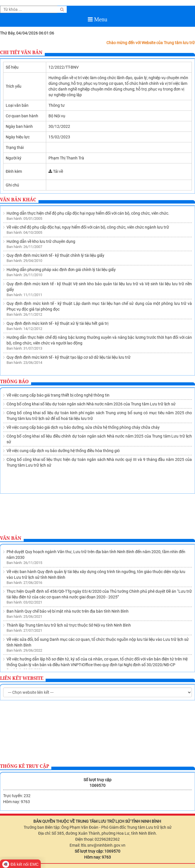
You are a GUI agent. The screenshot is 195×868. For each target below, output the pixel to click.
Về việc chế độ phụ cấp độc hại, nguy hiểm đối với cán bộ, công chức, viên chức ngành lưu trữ (88, 227)
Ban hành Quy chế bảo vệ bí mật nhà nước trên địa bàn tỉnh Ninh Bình (68, 578)
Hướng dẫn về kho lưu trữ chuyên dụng (41, 241)
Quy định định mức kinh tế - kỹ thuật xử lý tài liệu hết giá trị (57, 323)
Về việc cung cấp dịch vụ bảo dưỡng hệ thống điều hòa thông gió (63, 451)
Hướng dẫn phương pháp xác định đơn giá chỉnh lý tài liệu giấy (61, 270)
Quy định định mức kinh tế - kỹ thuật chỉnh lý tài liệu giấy (55, 255)
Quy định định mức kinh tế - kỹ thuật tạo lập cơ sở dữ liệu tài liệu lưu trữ (69, 357)
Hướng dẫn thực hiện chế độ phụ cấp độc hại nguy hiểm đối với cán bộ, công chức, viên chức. (88, 213)
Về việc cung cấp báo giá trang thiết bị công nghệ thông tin (58, 395)
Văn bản (11, 538)
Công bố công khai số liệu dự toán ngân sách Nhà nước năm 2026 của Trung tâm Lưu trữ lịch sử (91, 404)
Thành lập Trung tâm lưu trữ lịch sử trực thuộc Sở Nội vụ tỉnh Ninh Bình (69, 592)
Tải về (56, 171)
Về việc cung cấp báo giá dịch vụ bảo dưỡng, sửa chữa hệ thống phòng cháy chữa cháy (83, 427)
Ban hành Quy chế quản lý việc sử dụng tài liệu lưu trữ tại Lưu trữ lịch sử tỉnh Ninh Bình (82, 646)
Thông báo (14, 381)
